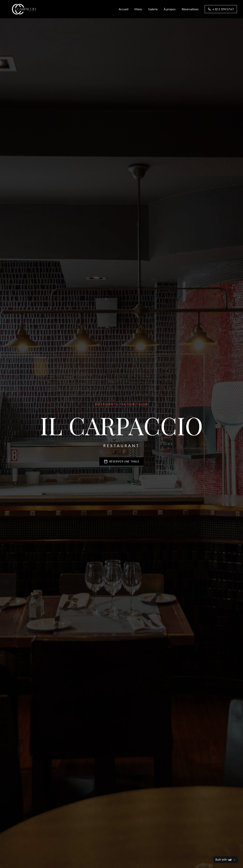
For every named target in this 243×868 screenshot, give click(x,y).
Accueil (123, 9)
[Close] (234, 860)
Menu (138, 9)
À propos (170, 9)
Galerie (153, 9)
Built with (223, 860)
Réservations (190, 9)
